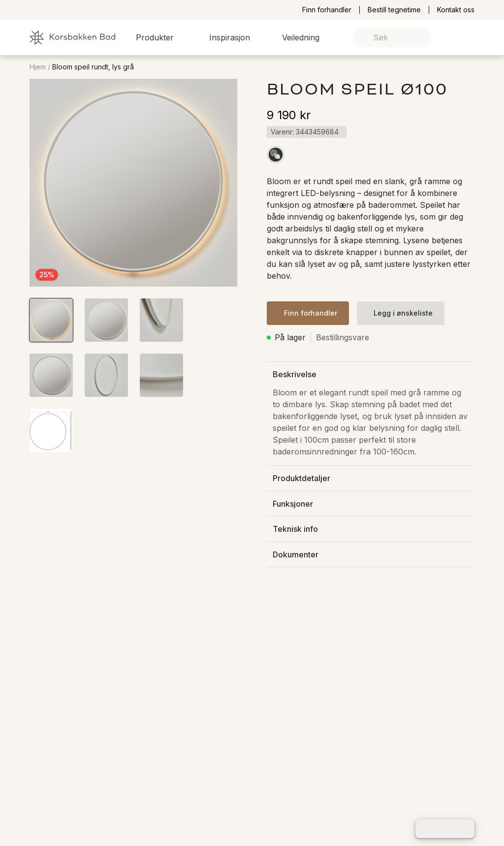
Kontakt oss (456, 10)
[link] (452, 38)
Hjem (38, 67)
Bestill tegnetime (394, 10)
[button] (161, 37)
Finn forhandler (327, 10)
